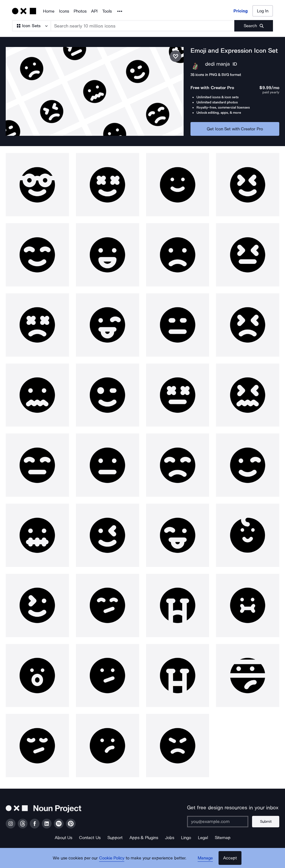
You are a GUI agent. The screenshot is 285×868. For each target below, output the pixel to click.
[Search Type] (31, 26)
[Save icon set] (176, 56)
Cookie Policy (112, 858)
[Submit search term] (254, 26)
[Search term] (143, 26)
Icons (64, 11)
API (94, 11)
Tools (107, 11)
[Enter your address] (218, 822)
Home (49, 11)
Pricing (241, 11)
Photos (80, 11)
